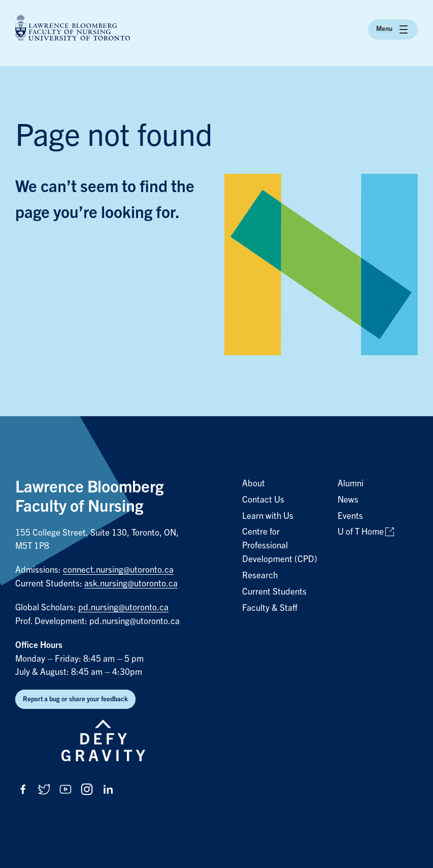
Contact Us (263, 500)
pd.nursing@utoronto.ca (123, 608)
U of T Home (361, 532)
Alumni (351, 484)
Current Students (274, 592)
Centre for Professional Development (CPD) (280, 546)
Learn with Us (268, 516)
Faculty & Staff (270, 608)
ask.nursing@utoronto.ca (131, 584)
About (254, 484)
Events (350, 516)
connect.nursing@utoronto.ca (118, 570)
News (348, 500)
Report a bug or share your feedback (75, 699)
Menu (393, 29)
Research (260, 576)
